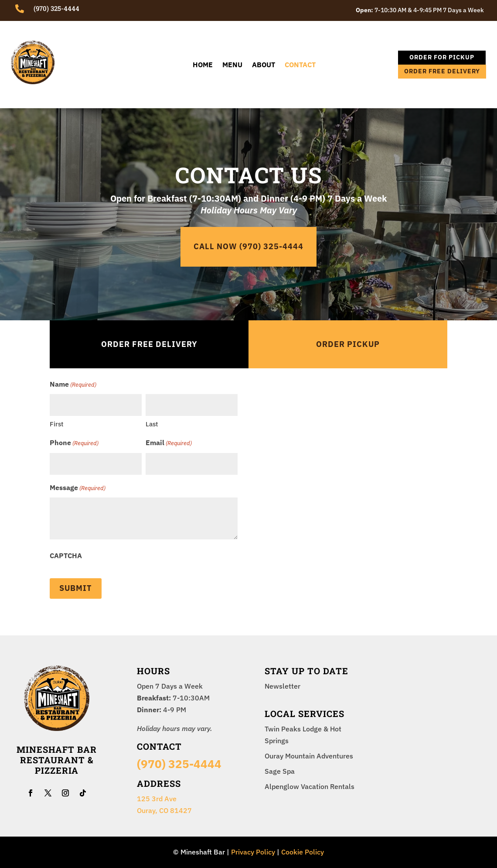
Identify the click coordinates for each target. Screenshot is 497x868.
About (264, 65)
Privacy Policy (253, 852)
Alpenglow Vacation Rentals (310, 786)
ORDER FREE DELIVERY (442, 71)
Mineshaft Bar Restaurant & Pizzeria (57, 760)
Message (78, 488)
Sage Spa (280, 771)
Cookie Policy (303, 852)
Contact (300, 65)
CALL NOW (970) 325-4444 (248, 246)
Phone (74, 443)
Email (169, 443)
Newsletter (283, 686)
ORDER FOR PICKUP (442, 57)
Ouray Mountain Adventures (309, 756)
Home (203, 65)
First (56, 424)
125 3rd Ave (157, 799)
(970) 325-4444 (179, 764)
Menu (232, 65)
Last (152, 424)
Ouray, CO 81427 (164, 810)
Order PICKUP (348, 344)
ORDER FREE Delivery (149, 344)
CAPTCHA (66, 556)
